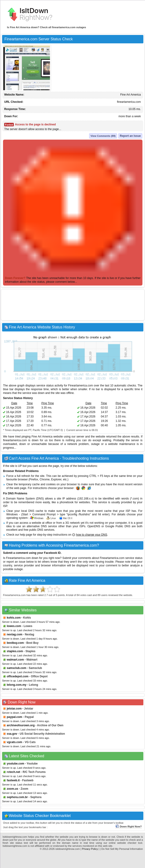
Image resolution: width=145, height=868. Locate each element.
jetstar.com (14, 709)
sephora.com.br (17, 797)
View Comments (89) (103, 136)
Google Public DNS (118, 526)
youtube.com (16, 764)
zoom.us (12, 789)
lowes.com (14, 626)
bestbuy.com (15, 643)
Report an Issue (130, 136)
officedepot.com (18, 676)
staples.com (15, 651)
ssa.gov (12, 734)
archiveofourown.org (21, 725)
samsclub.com (16, 668)
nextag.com (15, 634)
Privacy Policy (90, 849)
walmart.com (15, 660)
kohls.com (14, 618)
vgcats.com (14, 742)
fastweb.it (13, 780)
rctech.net (13, 772)
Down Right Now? (129, 827)
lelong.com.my (17, 685)
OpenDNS (94, 526)
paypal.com (14, 717)
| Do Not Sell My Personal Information (121, 849)
